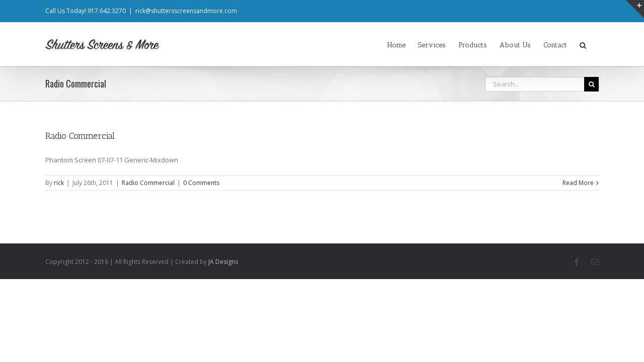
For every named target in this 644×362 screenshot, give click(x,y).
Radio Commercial (80, 136)
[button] (595, 44)
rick (59, 183)
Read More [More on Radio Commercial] (578, 183)
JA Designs (223, 262)
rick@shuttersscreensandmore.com (186, 11)
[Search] (591, 84)
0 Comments (201, 183)
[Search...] (535, 84)
